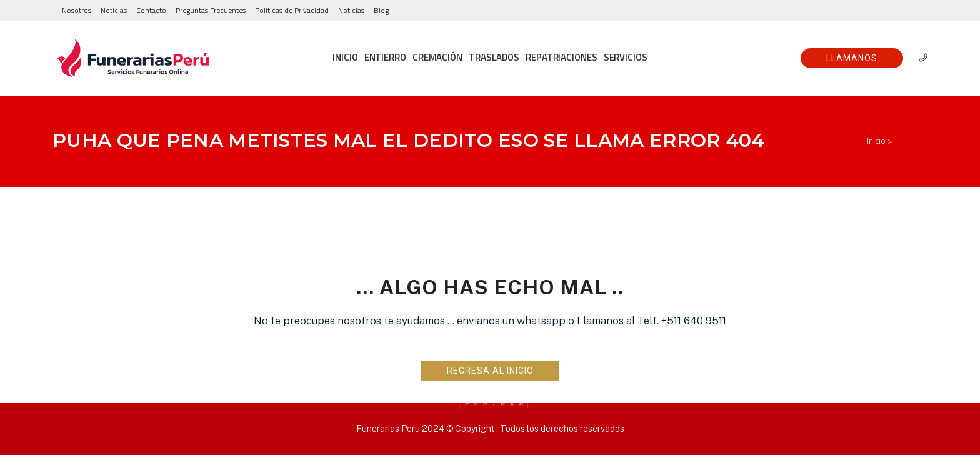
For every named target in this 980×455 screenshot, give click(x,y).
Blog (381, 10)
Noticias (114, 10)
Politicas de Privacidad (292, 10)
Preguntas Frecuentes (211, 10)
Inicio (876, 141)
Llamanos (852, 58)
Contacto (151, 10)
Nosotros (77, 10)
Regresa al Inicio (490, 371)
